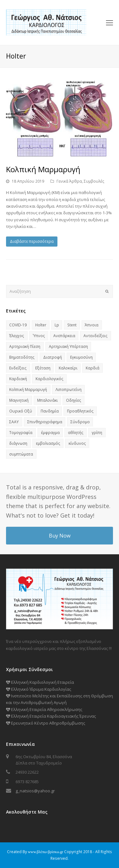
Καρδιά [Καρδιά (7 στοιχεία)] (93, 368)
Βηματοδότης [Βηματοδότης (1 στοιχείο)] (22, 357)
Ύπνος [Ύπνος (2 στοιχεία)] (39, 336)
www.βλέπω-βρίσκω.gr (46, 852)
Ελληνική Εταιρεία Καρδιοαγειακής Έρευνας (51, 716)
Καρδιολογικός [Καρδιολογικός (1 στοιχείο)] (50, 379)
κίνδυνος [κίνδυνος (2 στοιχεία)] (77, 443)
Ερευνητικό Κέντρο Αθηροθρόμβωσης (46, 723)
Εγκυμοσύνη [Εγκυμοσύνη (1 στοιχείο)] (81, 357)
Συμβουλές (94, 181)
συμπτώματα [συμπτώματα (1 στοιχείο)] (21, 454)
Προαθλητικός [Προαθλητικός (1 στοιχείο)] (80, 411)
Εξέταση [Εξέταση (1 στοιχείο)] (43, 368)
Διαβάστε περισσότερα (32, 241)
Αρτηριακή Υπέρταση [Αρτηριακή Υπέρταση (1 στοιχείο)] (68, 346)
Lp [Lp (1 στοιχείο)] (57, 325)
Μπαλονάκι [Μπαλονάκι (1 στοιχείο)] (47, 400)
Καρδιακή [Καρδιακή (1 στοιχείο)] (18, 379)
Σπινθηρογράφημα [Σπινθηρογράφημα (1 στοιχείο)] (45, 422)
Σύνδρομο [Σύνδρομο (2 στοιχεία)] (80, 422)
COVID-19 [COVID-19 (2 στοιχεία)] (18, 325)
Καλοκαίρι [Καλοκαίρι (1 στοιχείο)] (68, 368)
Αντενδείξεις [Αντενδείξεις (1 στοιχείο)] (96, 336)
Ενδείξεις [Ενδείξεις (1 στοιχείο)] (18, 368)
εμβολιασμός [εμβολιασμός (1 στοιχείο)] (48, 443)
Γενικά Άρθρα (69, 181)
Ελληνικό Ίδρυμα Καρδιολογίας (39, 689)
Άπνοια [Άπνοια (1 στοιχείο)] (92, 325)
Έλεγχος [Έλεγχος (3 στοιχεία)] (17, 336)
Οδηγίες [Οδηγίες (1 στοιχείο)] (74, 400)
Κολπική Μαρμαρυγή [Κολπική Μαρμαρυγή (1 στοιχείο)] (28, 390)
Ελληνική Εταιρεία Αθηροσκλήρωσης (44, 709)
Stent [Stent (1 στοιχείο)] (72, 325)
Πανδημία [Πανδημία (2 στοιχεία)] (50, 411)
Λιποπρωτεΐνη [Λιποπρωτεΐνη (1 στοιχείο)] (69, 390)
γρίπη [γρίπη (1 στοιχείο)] (97, 433)
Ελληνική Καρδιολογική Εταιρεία (40, 682)
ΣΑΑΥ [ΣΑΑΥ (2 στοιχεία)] (14, 422)
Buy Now (60, 536)
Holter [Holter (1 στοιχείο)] (41, 325)
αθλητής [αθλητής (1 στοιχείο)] (76, 433)
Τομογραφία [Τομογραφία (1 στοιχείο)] (21, 433)
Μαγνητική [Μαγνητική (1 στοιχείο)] (19, 400)
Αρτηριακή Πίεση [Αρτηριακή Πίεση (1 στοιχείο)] (25, 346)
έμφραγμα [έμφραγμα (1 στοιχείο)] (50, 433)
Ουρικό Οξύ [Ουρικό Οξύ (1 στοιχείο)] (21, 411)
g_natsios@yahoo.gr (35, 791)
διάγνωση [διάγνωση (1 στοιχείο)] (18, 443)
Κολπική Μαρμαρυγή (43, 169)
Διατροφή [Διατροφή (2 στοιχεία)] (53, 357)
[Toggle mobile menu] (109, 22)
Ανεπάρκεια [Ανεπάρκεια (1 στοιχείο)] (64, 336)
